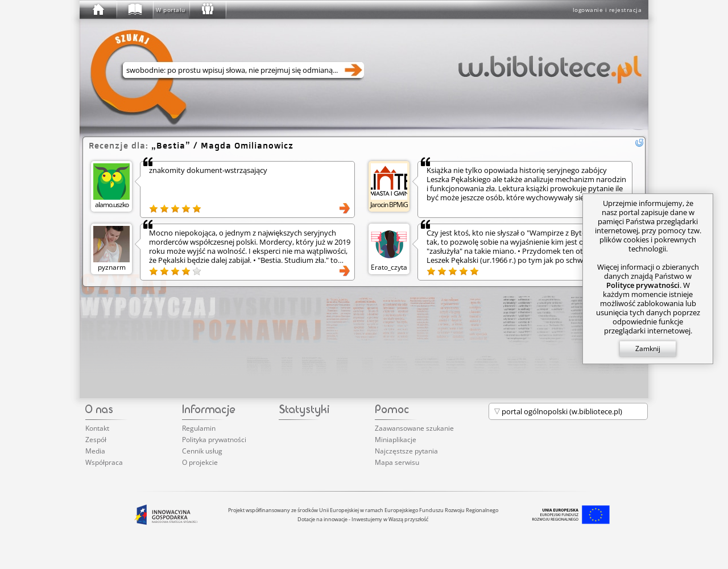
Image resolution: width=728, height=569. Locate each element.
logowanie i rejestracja (607, 10)
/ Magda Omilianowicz (222, 145)
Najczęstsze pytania (406, 451)
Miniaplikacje (396, 440)
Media (95, 451)
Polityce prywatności (643, 285)
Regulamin (199, 428)
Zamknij (648, 349)
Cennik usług (202, 451)
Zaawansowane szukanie (414, 428)
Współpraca (104, 462)
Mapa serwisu (397, 462)
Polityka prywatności (214, 440)
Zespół (96, 440)
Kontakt (97, 428)
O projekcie (200, 462)
